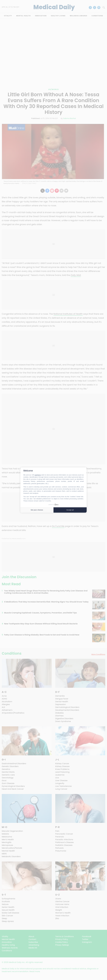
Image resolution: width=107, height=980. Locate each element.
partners (38, 475)
